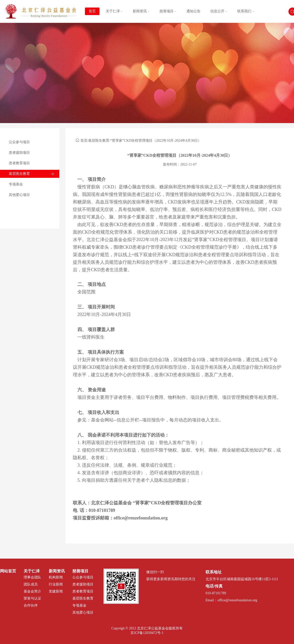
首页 (92, 11)
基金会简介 (32, 591)
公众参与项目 (19, 142)
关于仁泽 (114, 11)
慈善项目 (168, 11)
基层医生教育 (19, 174)
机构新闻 (56, 577)
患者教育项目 (19, 163)
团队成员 (31, 584)
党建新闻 (56, 591)
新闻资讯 (141, 11)
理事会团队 (32, 577)
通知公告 (193, 11)
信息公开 (219, 11)
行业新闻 (56, 584)
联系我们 (246, 11)
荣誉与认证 (32, 598)
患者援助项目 (19, 153)
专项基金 (16, 184)
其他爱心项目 (19, 195)
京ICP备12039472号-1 (147, 633)
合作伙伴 (31, 605)
